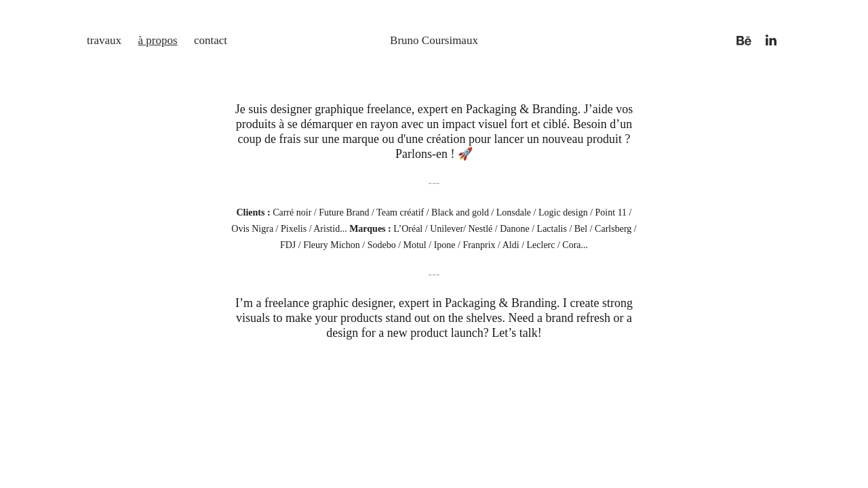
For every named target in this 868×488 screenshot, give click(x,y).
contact (211, 40)
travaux (104, 40)
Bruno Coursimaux (434, 40)
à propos (157, 40)
